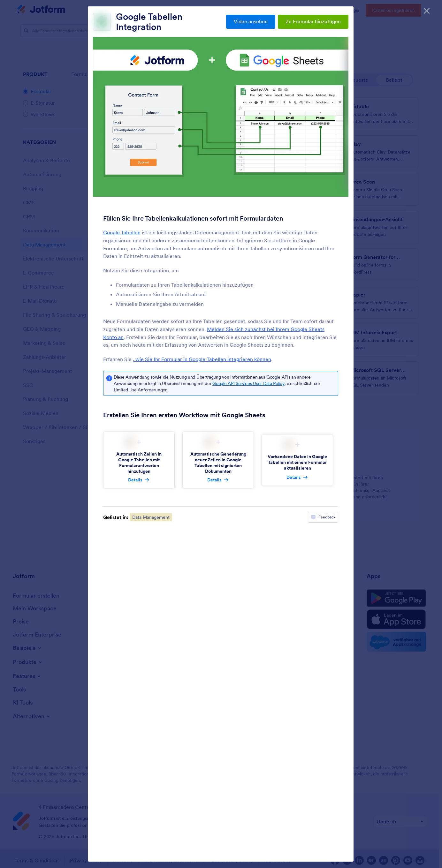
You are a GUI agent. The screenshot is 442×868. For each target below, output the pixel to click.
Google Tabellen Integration (149, 22)
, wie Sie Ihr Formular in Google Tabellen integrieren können (202, 359)
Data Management (151, 517)
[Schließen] (427, 10)
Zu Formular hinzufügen (313, 21)
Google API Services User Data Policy (248, 383)
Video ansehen (251, 21)
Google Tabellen (122, 232)
